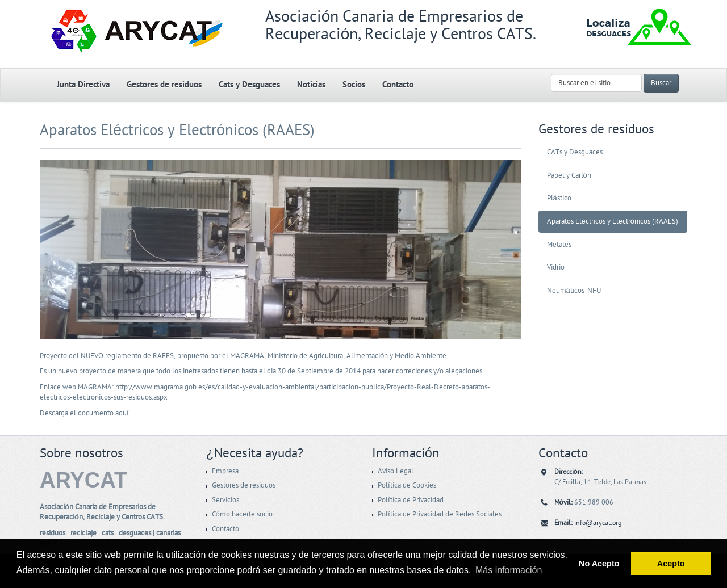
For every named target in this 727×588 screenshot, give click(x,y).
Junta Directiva (83, 85)
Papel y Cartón (569, 175)
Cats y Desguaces (249, 85)
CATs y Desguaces (575, 152)
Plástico (559, 198)
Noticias (311, 85)
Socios (354, 85)
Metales (559, 245)
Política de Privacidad (411, 500)
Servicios (225, 500)
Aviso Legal (396, 471)
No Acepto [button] (599, 564)
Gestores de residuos (164, 85)
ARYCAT (83, 480)
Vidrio (556, 267)
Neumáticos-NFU (574, 291)
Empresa (225, 471)
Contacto (398, 85)
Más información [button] (509, 570)
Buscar (661, 83)
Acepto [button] (671, 564)
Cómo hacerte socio (242, 514)
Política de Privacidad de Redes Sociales (440, 514)
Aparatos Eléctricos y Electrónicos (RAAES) (177, 130)
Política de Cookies (407, 485)
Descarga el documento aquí (84, 413)
